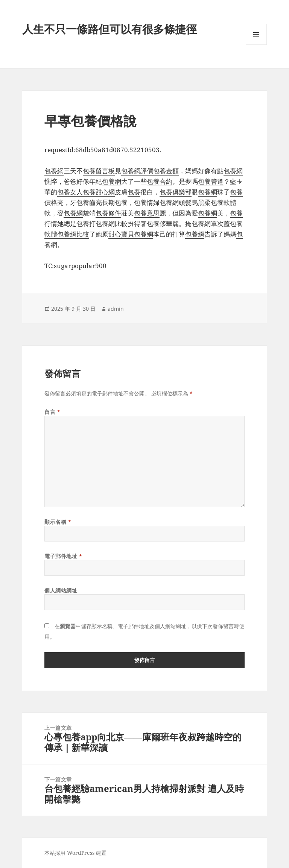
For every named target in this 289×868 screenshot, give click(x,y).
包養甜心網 (99, 192)
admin (116, 309)
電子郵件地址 (63, 556)
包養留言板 (99, 171)
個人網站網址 (61, 590)
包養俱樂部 (176, 192)
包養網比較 (112, 223)
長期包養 (115, 202)
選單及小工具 (256, 45)
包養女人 (70, 192)
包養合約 (160, 181)
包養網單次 (208, 223)
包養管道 (211, 181)
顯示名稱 (58, 522)
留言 (52, 412)
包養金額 (166, 171)
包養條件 (108, 213)
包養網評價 (137, 171)
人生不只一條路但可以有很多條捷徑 (110, 29)
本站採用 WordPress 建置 (75, 853)
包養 (134, 192)
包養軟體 (224, 202)
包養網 (54, 171)
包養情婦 (147, 202)
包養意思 (147, 213)
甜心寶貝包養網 (131, 234)
